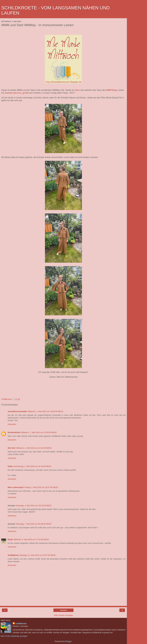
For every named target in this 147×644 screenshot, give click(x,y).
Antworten (12, 424)
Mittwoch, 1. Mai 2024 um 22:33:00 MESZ (34, 448)
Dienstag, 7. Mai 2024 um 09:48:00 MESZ (34, 524)
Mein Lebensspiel (16, 487)
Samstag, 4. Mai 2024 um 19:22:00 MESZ (34, 506)
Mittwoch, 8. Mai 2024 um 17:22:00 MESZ (31, 539)
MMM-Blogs (112, 90)
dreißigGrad (13, 555)
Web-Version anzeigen (64, 615)
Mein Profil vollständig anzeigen (14, 636)
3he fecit (12, 448)
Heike (10, 466)
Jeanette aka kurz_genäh (16, 93)
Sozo (77, 90)
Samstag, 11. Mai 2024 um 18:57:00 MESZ (38, 555)
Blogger (69, 641)
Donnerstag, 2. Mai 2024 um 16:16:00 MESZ (32, 466)
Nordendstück (14, 432)
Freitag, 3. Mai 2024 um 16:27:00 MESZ (41, 487)
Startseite (64, 610)
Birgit (10, 539)
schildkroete (21, 624)
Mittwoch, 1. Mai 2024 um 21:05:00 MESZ (39, 432)
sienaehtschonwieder (17, 411)
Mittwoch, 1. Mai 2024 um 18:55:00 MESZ (45, 411)
